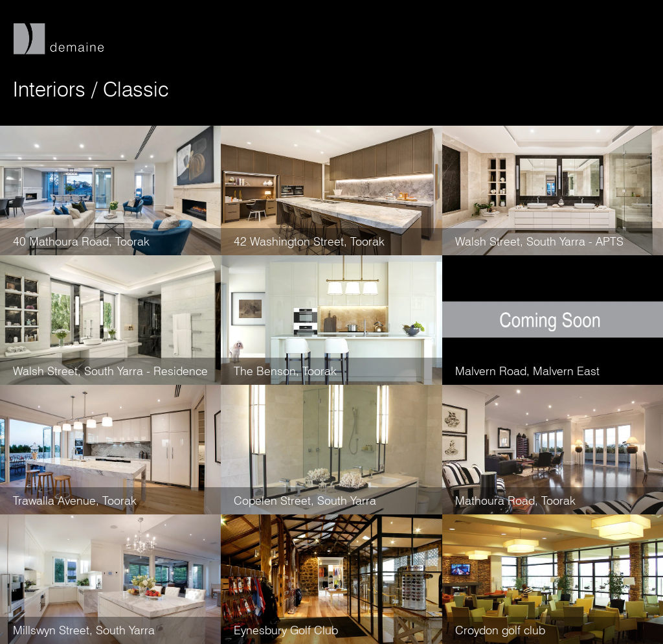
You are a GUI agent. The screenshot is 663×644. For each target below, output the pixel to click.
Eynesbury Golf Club (286, 630)
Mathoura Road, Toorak (515, 500)
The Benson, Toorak (285, 371)
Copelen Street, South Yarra (305, 500)
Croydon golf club (500, 630)
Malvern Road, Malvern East (527, 371)
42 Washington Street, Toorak (309, 241)
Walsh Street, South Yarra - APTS (539, 241)
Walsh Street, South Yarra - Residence (110, 371)
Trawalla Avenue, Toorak (75, 500)
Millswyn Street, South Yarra (84, 630)
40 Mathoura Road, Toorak (81, 241)
